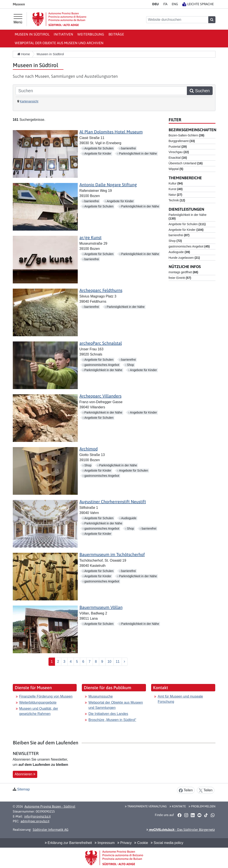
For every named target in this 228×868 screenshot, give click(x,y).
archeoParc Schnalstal (101, 343)
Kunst (176, 189)
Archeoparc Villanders (100, 396)
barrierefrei (129, 148)
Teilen (186, 790)
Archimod (89, 449)
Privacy (125, 843)
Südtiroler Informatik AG (51, 830)
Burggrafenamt (182, 141)
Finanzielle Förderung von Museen (46, 696)
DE (155, 4)
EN (175, 4)
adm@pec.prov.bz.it (35, 821)
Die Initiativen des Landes (108, 714)
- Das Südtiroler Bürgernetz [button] (181, 830)
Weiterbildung (91, 34)
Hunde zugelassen (184, 258)
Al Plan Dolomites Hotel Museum (111, 132)
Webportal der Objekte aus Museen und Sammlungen (116, 705)
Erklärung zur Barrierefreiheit (68, 843)
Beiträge (116, 34)
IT (165, 4)
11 (118, 662)
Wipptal (176, 169)
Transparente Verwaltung (146, 806)
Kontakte (178, 806)
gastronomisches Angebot (102, 365)
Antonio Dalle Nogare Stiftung (108, 185)
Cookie (141, 843)
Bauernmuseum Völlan (101, 607)
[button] (180, 815)
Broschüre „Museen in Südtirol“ (112, 720)
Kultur (176, 183)
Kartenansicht (29, 101)
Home (24, 54)
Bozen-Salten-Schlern (187, 135)
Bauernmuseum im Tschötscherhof (112, 554)
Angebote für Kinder (98, 154)
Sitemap (23, 789)
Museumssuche (100, 696)
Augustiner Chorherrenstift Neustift (113, 502)
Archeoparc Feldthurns (101, 290)
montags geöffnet (184, 272)
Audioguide (129, 518)
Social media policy (167, 843)
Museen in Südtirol (32, 34)
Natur (175, 195)
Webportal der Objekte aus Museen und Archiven (59, 43)
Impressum (105, 843)
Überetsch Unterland (186, 163)
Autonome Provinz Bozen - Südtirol (50, 806)
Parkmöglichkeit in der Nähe (138, 154)
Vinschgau (179, 152)
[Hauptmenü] (18, 19)
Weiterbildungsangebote (38, 702)
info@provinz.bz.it (37, 816)
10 (109, 662)
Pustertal (178, 147)
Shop (130, 365)
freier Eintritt (180, 278)
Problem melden (202, 806)
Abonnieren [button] (25, 774)
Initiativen (63, 34)
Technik (177, 200)
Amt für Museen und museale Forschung (180, 699)
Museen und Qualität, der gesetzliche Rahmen (39, 711)
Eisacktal (178, 158)
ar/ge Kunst (91, 237)
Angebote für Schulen (99, 148)
